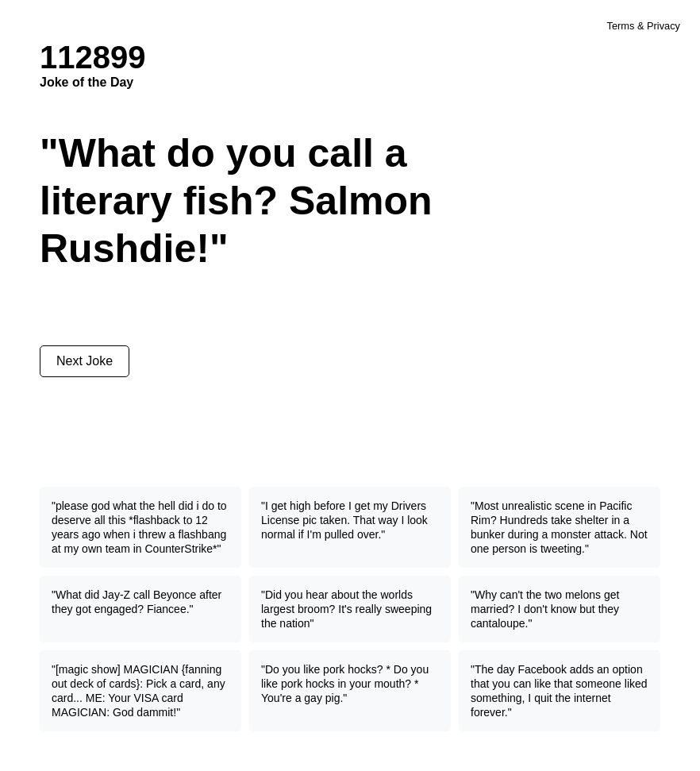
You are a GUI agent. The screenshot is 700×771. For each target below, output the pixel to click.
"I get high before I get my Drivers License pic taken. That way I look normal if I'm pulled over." (344, 520)
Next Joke (85, 361)
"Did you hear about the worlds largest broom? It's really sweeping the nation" (346, 609)
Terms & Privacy (644, 26)
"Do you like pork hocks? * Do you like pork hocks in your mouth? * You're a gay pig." (345, 684)
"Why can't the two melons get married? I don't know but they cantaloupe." (545, 609)
